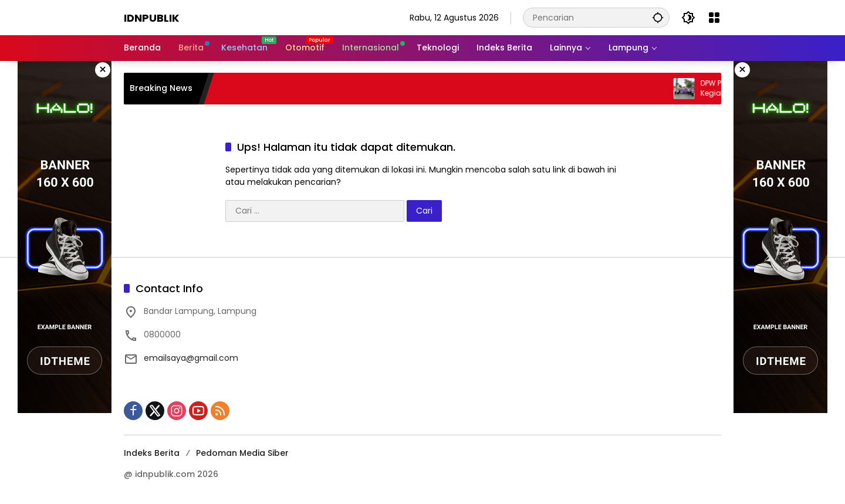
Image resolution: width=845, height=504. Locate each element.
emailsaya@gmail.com (191, 358)
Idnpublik (151, 18)
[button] (658, 17)
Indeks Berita (152, 453)
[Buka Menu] (714, 18)
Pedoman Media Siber (242, 453)
